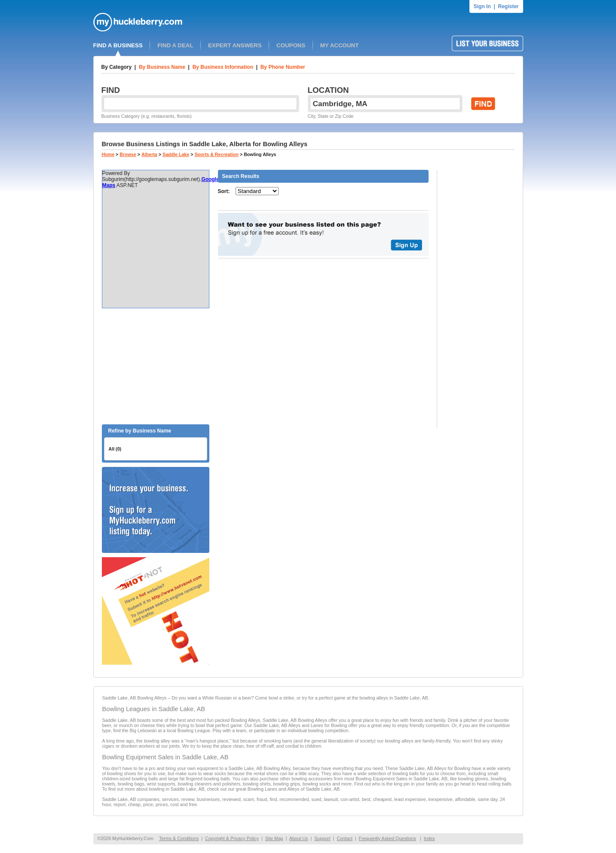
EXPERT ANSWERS (235, 45)
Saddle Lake (176, 154)
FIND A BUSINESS (118, 45)
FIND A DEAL (175, 45)
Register (508, 6)
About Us (299, 838)
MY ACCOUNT (340, 45)
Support (322, 838)
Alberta (149, 154)
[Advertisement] (156, 366)
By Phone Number (283, 67)
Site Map (274, 838)
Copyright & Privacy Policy (232, 838)
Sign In (482, 6)
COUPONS (291, 45)
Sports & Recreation (216, 154)
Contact (345, 838)
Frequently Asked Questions (388, 838)
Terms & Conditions (179, 838)
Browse (128, 154)
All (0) (115, 449)
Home (108, 154)
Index (429, 838)
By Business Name (162, 67)
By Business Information (223, 67)
